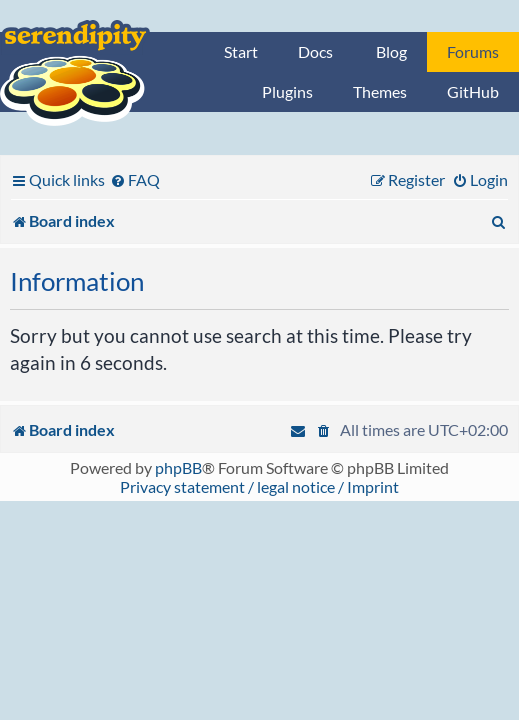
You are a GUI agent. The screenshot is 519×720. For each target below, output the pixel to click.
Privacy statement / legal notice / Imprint (259, 486)
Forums (473, 51)
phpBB (178, 467)
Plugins (287, 91)
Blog (391, 51)
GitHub (473, 91)
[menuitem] (135, 179)
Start (241, 51)
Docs (315, 51)
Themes (380, 91)
